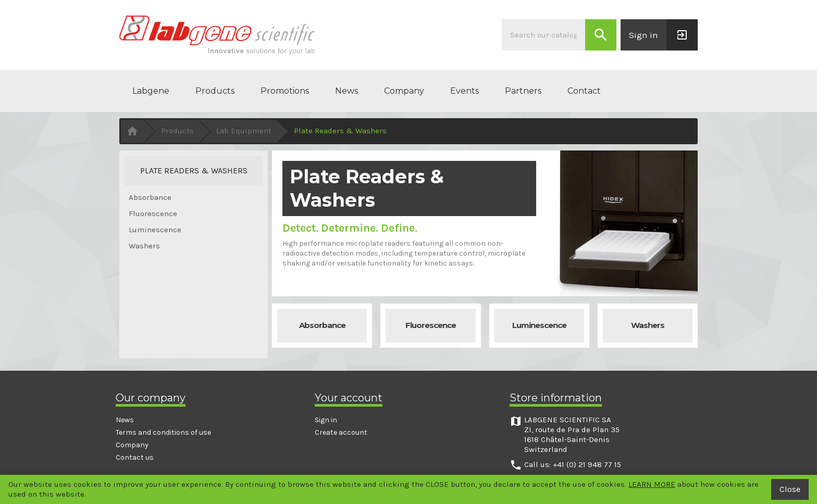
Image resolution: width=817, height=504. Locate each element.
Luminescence (155, 230)
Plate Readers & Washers (194, 171)
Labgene (151, 91)
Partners (523, 91)
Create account (341, 432)
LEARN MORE (652, 484)
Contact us (135, 457)
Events (465, 91)
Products (215, 91)
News (346, 91)
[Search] (543, 35)
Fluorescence (153, 213)
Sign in (326, 420)
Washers (144, 246)
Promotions (285, 91)
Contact (584, 91)
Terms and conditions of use (163, 432)
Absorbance (150, 197)
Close (790, 489)
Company (404, 91)
